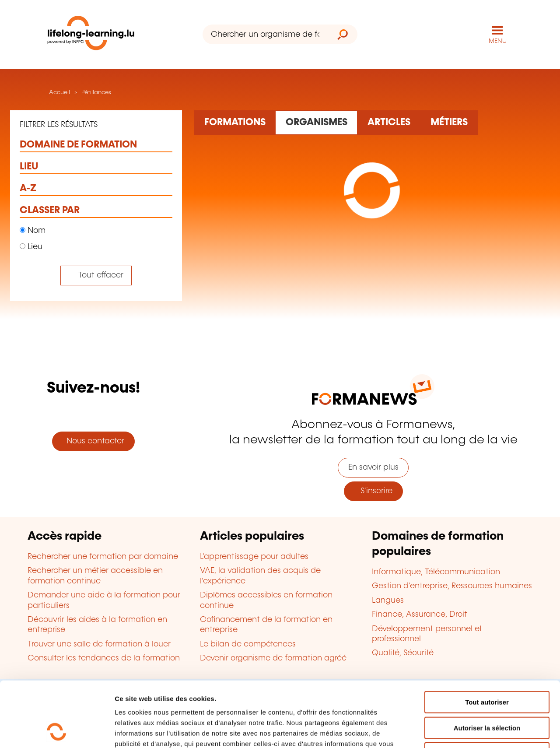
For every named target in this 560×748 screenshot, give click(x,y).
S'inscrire (373, 491)
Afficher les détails (482, 731)
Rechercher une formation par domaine (103, 557)
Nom (33, 231)
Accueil (59, 92)
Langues (388, 601)
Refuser (487, 692)
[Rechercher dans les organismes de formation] (316, 123)
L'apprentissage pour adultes (254, 557)
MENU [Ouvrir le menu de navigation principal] (498, 41)
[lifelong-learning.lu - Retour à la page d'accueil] (91, 35)
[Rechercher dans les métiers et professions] (449, 123)
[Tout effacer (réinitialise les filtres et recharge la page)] (96, 276)
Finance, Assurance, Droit (420, 615)
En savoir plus (373, 467)
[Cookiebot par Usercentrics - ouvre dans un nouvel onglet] (57, 731)
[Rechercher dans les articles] (389, 123)
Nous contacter (93, 441)
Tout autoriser (487, 641)
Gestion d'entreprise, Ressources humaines (452, 586)
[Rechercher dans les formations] (235, 123)
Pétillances (96, 92)
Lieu (31, 247)
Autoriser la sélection (487, 667)
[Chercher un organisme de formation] (265, 34)
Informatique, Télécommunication (436, 572)
